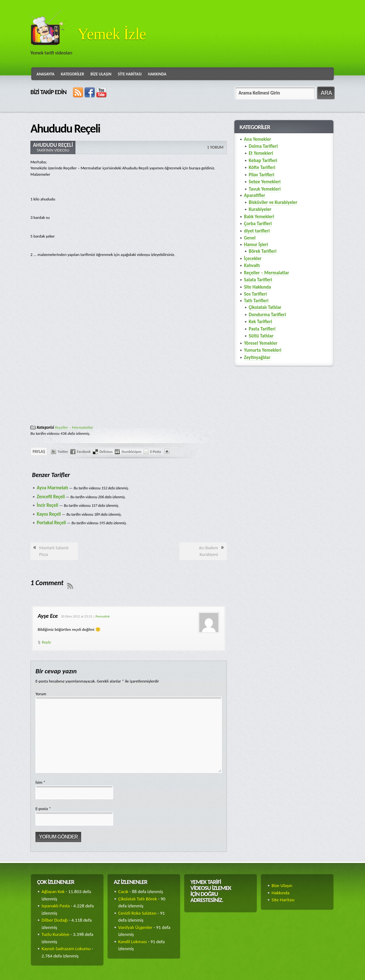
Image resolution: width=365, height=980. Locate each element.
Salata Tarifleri (258, 280)
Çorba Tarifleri (258, 224)
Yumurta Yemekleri (263, 350)
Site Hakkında (257, 287)
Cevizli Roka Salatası (137, 913)
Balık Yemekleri (259, 217)
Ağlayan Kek (53, 892)
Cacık (123, 892)
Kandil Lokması (132, 942)
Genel (250, 238)
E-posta (43, 809)
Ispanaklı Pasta (56, 906)
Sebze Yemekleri (265, 182)
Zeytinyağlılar (257, 357)
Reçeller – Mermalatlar (74, 427)
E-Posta (156, 452)
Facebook (84, 452)
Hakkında (157, 74)
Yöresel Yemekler (261, 343)
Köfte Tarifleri (262, 167)
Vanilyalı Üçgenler (135, 927)
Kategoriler (73, 74)
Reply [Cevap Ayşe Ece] (46, 642)
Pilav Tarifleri (262, 175)
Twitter (63, 452)
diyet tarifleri (257, 231)
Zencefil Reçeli (51, 497)
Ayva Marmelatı (52, 488)
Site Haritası (130, 74)
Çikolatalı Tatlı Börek (138, 899)
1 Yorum (215, 147)
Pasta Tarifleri (262, 329)
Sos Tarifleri (255, 294)
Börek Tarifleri (263, 251)
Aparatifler (255, 195)
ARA (326, 93)
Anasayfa (45, 74)
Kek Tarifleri (260, 322)
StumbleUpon (131, 452)
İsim (40, 782)
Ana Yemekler (258, 139)
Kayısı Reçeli (49, 514)
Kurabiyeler (260, 209)
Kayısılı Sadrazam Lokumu (66, 949)
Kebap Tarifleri (263, 160)
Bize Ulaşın (101, 74)
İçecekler (253, 258)
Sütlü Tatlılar (261, 336)
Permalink (103, 616)
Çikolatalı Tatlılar (265, 307)
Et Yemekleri (261, 153)
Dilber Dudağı (55, 920)
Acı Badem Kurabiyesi (208, 551)
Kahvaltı (252, 265)
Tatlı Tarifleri (256, 301)
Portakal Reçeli (51, 523)
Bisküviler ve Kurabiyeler (273, 202)
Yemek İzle (112, 34)
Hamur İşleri (256, 245)
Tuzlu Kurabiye (55, 934)
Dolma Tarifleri (263, 146)
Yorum (41, 694)
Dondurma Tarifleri (267, 315)
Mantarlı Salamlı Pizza (54, 551)
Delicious (106, 452)
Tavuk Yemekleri (265, 189)
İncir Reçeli (48, 505)
